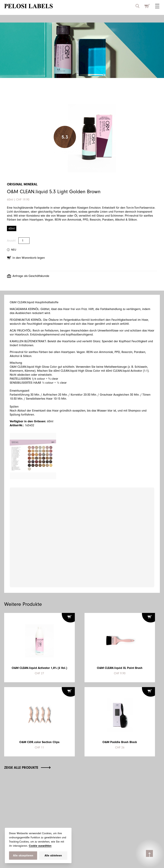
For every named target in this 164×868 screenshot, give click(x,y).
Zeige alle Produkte (27, 768)
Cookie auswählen (40, 846)
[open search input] (137, 6)
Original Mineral (22, 184)
